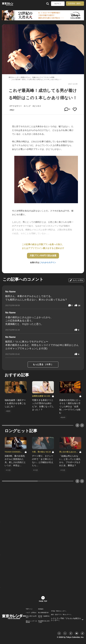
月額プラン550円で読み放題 (43, 256)
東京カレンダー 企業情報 (31, 622)
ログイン (58, 4)
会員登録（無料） (75, 3)
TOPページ (29, 609)
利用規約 (41, 609)
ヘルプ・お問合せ (31, 613)
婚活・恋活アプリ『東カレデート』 (62, 615)
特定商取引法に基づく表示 (44, 622)
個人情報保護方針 (43, 613)
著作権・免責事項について (44, 617)
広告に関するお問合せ (31, 617)
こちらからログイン (48, 262)
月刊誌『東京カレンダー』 (59, 611)
